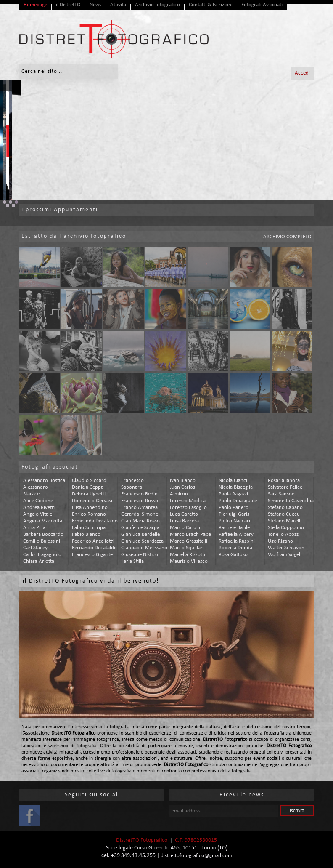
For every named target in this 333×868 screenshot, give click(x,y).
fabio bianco (86, 534)
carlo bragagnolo (42, 555)
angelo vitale (38, 514)
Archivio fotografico (157, 5)
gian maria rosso (140, 521)
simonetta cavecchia (291, 501)
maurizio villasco (189, 561)
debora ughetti (89, 494)
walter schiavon (286, 548)
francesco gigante (92, 555)
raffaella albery (236, 534)
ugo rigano (280, 541)
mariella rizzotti (188, 555)
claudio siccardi (90, 481)
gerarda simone (140, 514)
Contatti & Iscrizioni (211, 5)
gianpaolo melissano (144, 548)
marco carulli (185, 528)
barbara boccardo (43, 534)
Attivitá (118, 5)
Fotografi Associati (262, 5)
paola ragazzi (233, 494)
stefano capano (285, 507)
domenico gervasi (92, 501)
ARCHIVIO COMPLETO (287, 237)
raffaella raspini (237, 541)
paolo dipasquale (238, 501)
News (95, 5)
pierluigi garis (234, 514)
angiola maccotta (43, 521)
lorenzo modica (188, 501)
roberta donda (235, 548)
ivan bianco (183, 481)
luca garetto (184, 514)
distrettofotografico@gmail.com (196, 856)
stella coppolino (286, 528)
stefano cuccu (284, 514)
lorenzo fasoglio (188, 507)
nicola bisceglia (236, 487)
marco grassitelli (189, 541)
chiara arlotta (39, 561)
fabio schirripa (89, 528)
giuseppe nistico (140, 555)
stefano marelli (285, 521)
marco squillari (187, 548)
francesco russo (140, 501)
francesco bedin (139, 494)
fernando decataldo (94, 548)
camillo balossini (42, 541)
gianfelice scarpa (140, 528)
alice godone (38, 501)
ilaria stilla (132, 561)
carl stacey (35, 548)
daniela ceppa (88, 487)
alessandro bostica (44, 481)
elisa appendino (90, 507)
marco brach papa (190, 534)
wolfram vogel (284, 555)
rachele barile (234, 528)
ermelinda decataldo (95, 521)
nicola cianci (233, 481)
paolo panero (234, 507)
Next (322, 140)
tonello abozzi (284, 534)
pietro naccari (234, 521)
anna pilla (34, 528)
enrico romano (89, 514)
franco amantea (139, 507)
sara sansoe (281, 494)
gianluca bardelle (140, 534)
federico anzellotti (93, 541)
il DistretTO (68, 5)
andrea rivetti (39, 507)
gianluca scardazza (142, 541)
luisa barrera (184, 521)
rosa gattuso (233, 555)
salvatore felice (285, 487)
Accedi (302, 73)
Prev (11, 140)
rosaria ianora (284, 481)
